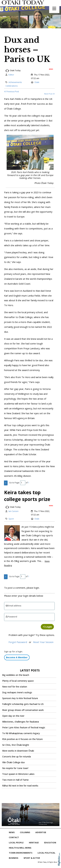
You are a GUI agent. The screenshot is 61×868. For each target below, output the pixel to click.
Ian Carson (14, 511)
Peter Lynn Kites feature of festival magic (24, 728)
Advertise (41, 832)
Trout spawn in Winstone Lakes (18, 774)
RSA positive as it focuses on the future (22, 739)
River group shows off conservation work (23, 710)
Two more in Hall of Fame (15, 780)
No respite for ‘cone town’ (15, 768)
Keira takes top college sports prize (27, 496)
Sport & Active (32, 858)
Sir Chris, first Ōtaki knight (16, 745)
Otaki (37, 82)
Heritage (34, 843)
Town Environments (21, 853)
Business (14, 858)
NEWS (12, 832)
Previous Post (11, 92)
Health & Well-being (20, 848)
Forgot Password (18, 642)
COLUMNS (25, 832)
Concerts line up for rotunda (17, 757)
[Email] (29, 606)
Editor (11, 75)
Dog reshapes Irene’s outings (17, 692)
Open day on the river (13, 716)
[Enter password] (29, 617)
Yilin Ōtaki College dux (13, 762)
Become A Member (17, 657)
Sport (11, 519)
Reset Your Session (43, 642)
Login (47, 627)
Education (50, 843)
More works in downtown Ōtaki (18, 751)
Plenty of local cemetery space (18, 681)
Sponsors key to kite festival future (20, 698)
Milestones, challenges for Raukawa (21, 722)
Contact (14, 837)
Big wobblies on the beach (16, 675)
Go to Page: (14, 483)
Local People (16, 843)
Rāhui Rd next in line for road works (20, 786)
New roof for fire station (15, 687)
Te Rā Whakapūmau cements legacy (21, 733)
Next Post (49, 94)
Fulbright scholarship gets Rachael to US (23, 704)
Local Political (46, 853)
